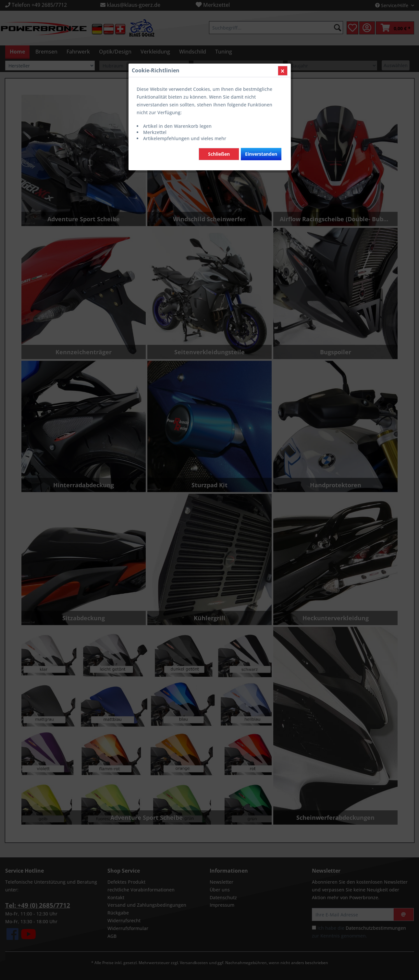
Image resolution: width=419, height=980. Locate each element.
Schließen (219, 154)
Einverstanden (261, 154)
